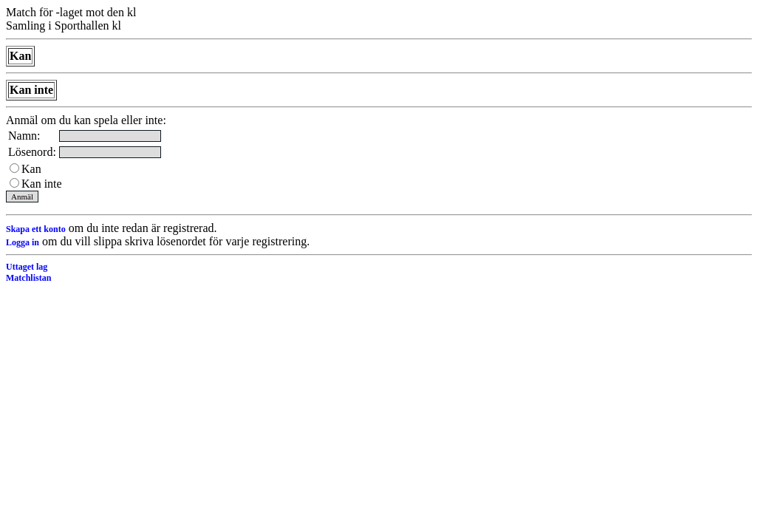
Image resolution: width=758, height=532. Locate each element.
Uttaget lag (27, 267)
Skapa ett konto (36, 229)
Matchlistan (28, 278)
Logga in (23, 242)
